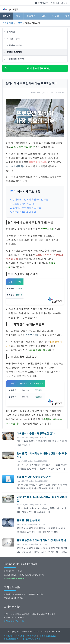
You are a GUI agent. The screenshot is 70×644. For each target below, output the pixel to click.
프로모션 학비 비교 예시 (25, 203)
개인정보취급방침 (48, 636)
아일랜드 (31, 16)
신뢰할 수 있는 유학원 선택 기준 (34, 477)
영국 (18, 16)
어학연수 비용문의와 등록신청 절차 (36, 433)
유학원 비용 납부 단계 (28, 520)
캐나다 (56, 16)
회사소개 (8, 636)
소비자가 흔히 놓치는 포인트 (27, 208)
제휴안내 (20, 636)
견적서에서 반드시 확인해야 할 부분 (30, 199)
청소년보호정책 (11, 639)
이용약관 (32, 636)
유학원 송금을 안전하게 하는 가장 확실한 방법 (41, 540)
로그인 (64, 3)
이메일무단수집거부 (31, 639)
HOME (6, 16)
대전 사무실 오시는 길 (14, 621)
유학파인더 (41, 3)
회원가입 (55, 3)
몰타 (44, 16)
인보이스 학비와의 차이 (24, 212)
